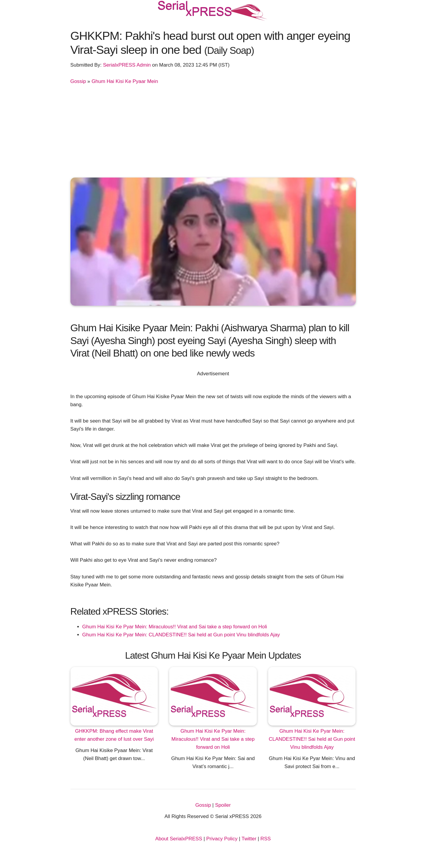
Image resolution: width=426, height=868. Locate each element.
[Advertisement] (213, 130)
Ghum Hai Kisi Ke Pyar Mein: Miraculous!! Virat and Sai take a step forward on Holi (175, 627)
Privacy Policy (222, 839)
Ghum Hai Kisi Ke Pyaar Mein (125, 81)
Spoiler (223, 805)
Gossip (78, 81)
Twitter (249, 839)
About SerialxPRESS (179, 839)
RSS (266, 839)
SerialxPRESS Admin (127, 65)
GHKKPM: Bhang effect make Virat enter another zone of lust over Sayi (114, 735)
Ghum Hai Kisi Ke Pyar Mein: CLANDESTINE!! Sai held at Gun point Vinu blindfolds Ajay (181, 635)
